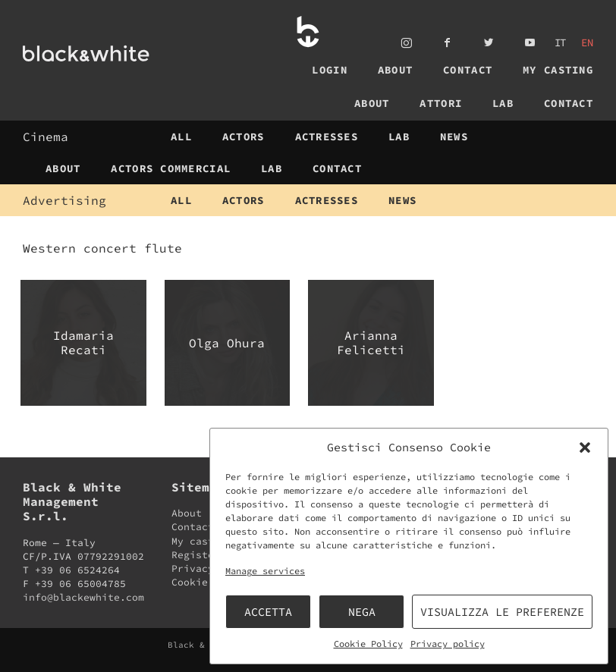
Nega (362, 612)
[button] (585, 447)
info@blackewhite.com (83, 597)
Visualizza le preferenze (502, 612)
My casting (558, 70)
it (561, 42)
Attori (441, 103)
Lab (503, 103)
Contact (468, 70)
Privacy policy (448, 644)
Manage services (265, 571)
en (587, 42)
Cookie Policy (368, 644)
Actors (244, 137)
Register (196, 555)
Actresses (327, 137)
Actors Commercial (171, 168)
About (395, 70)
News (454, 137)
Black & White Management (113, 53)
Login (329, 70)
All (181, 137)
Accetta (268, 612)
